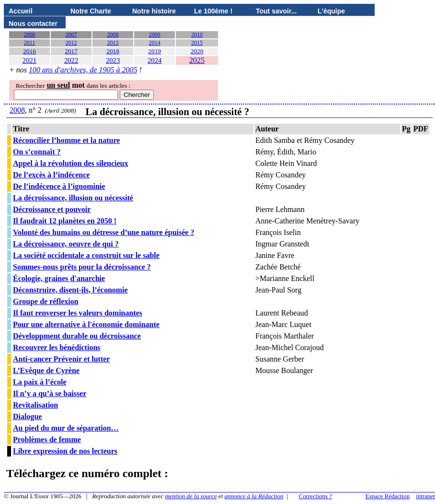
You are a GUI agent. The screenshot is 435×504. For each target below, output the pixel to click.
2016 (29, 51)
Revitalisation (35, 405)
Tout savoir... (276, 11)
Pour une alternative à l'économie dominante (86, 324)
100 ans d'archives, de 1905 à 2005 (83, 70)
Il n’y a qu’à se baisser (50, 393)
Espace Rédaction (388, 496)
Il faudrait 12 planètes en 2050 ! (65, 221)
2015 (197, 43)
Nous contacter (33, 23)
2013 (113, 43)
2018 (113, 51)
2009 (155, 35)
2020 (197, 51)
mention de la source (191, 496)
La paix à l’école (40, 382)
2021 (29, 60)
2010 (197, 35)
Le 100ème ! (213, 11)
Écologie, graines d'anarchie (59, 278)
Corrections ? (315, 496)
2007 (71, 35)
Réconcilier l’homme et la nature (66, 140)
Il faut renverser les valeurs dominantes (78, 313)
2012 (71, 43)
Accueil (21, 11)
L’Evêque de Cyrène (46, 370)
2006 (30, 35)
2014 (155, 43)
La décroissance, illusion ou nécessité (73, 198)
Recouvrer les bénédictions (57, 347)
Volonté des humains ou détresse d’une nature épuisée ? (103, 232)
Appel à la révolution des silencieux (70, 163)
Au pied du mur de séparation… (66, 428)
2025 (197, 60)
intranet (425, 496)
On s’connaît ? (37, 152)
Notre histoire (154, 11)
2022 (71, 60)
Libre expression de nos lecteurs (65, 451)
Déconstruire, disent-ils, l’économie (70, 290)
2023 (113, 60)
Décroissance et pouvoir (52, 209)
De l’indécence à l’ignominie (59, 186)
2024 (155, 60)
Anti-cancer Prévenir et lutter (61, 359)
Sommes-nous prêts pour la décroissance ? (82, 267)
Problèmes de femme (47, 440)
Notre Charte (91, 11)
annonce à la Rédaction (254, 496)
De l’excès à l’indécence (51, 175)
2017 (71, 51)
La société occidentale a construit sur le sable (86, 255)
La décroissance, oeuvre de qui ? (66, 244)
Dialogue (27, 416)
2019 (155, 51)
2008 (113, 35)
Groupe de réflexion (46, 301)
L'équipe (331, 11)
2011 (30, 43)
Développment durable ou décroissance (77, 336)
